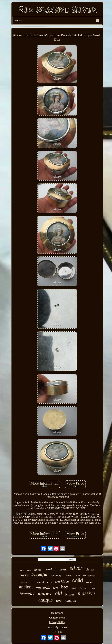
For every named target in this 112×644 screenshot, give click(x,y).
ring (83, 587)
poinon (69, 575)
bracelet (27, 594)
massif (41, 582)
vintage (90, 569)
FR (60, 632)
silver (76, 568)
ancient (26, 587)
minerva (70, 601)
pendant (51, 569)
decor (22, 570)
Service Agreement (57, 627)
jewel (78, 576)
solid (78, 580)
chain (93, 589)
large (29, 570)
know (70, 594)
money (45, 593)
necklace (62, 581)
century (90, 582)
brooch (24, 575)
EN (54, 632)
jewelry (24, 582)
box (65, 587)
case (32, 582)
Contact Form (57, 618)
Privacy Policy (57, 622)
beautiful (39, 574)
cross (63, 569)
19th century (89, 575)
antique (46, 600)
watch (74, 588)
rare (56, 588)
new (59, 601)
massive (86, 593)
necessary (56, 575)
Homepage (57, 613)
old (58, 593)
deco (50, 582)
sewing (38, 570)
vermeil (43, 588)
